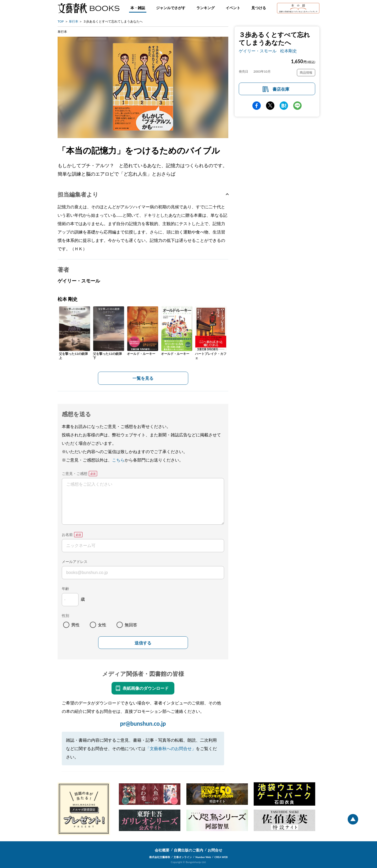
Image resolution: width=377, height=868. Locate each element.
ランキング (206, 8)
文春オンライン (183, 857)
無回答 (131, 625)
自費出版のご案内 (188, 850)
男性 (75, 625)
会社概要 (162, 850)
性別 (65, 615)
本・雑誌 (138, 8)
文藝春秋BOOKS (88, 8)
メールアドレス (75, 562)
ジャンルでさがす (171, 8)
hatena (284, 106)
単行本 (74, 21)
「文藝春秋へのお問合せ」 (171, 748)
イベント (233, 8)
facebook (257, 106)
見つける (259, 8)
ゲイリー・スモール (258, 51)
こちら (118, 460)
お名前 (67, 535)
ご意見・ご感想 (75, 473)
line (297, 106)
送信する (143, 643)
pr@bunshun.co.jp (143, 723)
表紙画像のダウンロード (146, 688)
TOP (61, 21)
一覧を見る (143, 378)
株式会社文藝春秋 (160, 857)
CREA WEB (221, 857)
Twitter (270, 106)
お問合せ (215, 850)
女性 (102, 625)
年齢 (65, 588)
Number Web (203, 857)
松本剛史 (289, 51)
